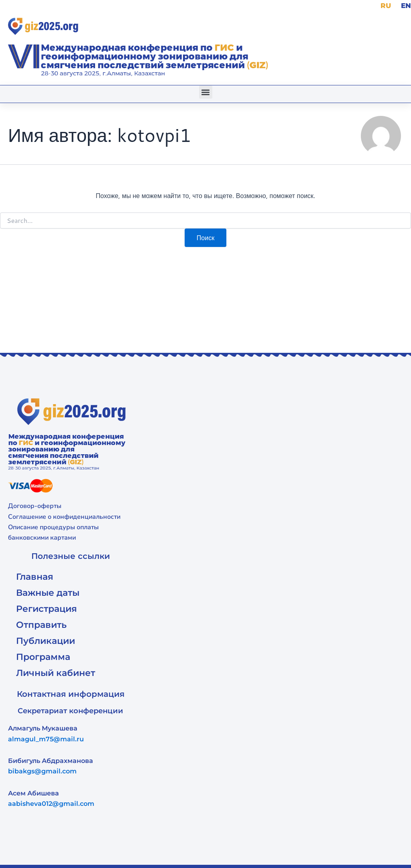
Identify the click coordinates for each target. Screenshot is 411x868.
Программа (43, 657)
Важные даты (48, 592)
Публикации (46, 640)
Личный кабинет (56, 673)
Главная (35, 576)
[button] (206, 92)
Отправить (41, 624)
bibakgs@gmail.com (42, 771)
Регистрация (47, 608)
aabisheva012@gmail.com (51, 804)
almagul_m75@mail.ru (46, 739)
